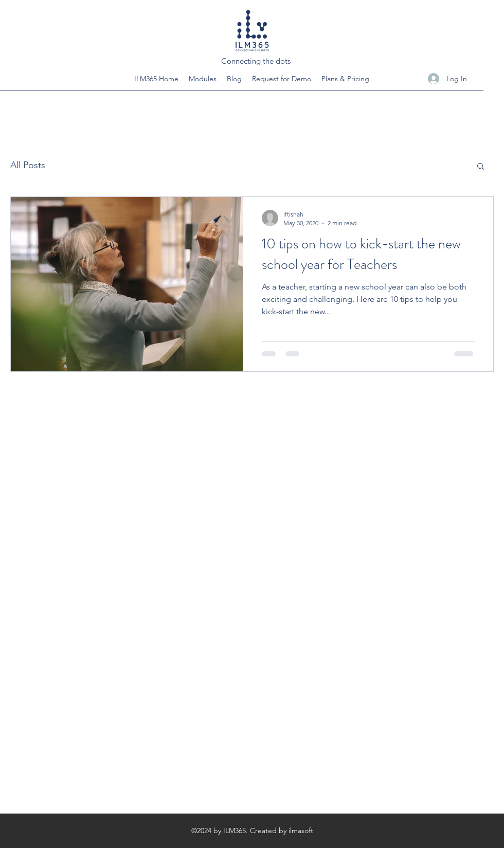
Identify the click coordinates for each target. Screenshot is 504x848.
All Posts (28, 165)
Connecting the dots (256, 61)
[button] (481, 167)
